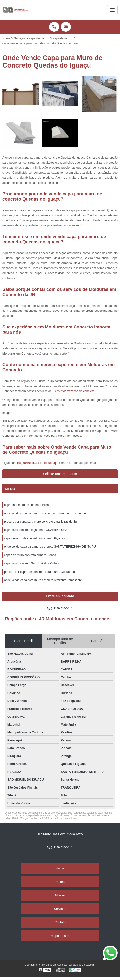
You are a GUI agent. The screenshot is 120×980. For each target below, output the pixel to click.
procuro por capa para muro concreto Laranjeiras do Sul (41, 522)
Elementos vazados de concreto (73, 391)
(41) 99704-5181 (29, 463)
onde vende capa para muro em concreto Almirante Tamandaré (45, 513)
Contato (60, 922)
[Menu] (112, 10)
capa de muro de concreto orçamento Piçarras (35, 538)
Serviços (60, 909)
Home (60, 868)
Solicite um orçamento (60, 474)
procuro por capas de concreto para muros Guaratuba (39, 572)
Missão (60, 895)
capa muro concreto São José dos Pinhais (32, 563)
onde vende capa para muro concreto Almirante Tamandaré (43, 580)
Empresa (60, 882)
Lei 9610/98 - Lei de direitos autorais (57, 818)
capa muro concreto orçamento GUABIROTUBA (36, 530)
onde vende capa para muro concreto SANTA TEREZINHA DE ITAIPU (50, 547)
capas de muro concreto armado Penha (30, 555)
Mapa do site (60, 936)
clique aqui (51, 463)
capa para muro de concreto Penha (27, 505)
